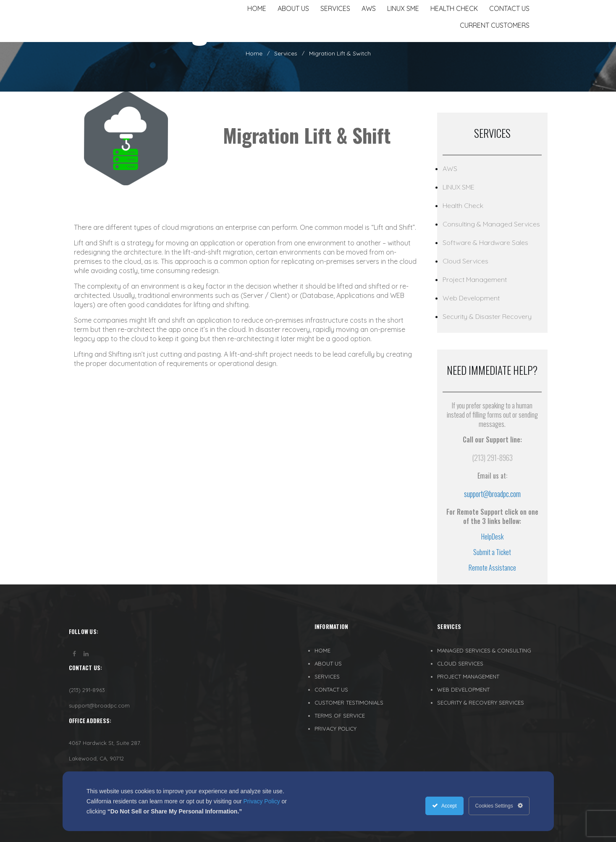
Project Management (475, 279)
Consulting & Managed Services (491, 224)
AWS (450, 168)
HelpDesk (492, 537)
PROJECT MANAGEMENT (468, 676)
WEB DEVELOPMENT (463, 689)
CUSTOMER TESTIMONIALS (349, 703)
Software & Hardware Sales (485, 242)
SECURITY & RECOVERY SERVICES (481, 703)
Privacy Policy (262, 801)
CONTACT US (331, 689)
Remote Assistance (492, 568)
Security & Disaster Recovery (487, 316)
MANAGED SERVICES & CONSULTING (484, 650)
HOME (322, 650)
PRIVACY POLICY (336, 729)
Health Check (463, 205)
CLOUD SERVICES (460, 663)
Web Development (471, 298)
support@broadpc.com (492, 494)
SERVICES (327, 676)
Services (286, 53)
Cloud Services (465, 261)
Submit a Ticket (492, 552)
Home (254, 53)
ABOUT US (328, 663)
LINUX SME (459, 187)
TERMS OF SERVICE (340, 716)
